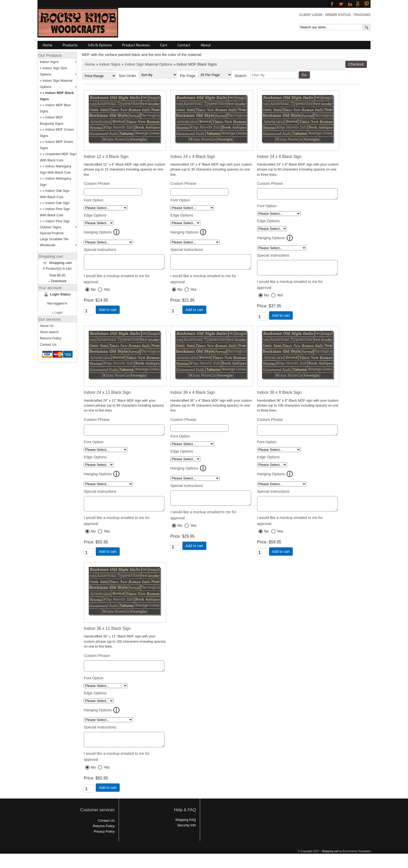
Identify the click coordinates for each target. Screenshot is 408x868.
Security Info (187, 837)
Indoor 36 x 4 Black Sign (193, 396)
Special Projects (52, 233)
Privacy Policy (104, 843)
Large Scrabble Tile (54, 239)
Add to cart (108, 312)
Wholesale (48, 245)
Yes (107, 292)
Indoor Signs (110, 64)
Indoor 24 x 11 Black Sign (107, 396)
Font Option (94, 200)
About (206, 45)
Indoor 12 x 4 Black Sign (106, 157)
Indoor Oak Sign (57, 203)
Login (59, 312)
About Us (47, 326)
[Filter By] (274, 75)
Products (70, 45)
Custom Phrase (97, 183)
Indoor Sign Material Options (148, 64)
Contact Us (48, 344)
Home (47, 45)
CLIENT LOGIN (311, 15)
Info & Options (100, 45)
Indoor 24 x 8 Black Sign (279, 157)
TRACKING (362, 15)
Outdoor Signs (50, 227)
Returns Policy (51, 338)
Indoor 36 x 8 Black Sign (279, 396)
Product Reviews (136, 45)
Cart (164, 45)
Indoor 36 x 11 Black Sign (107, 636)
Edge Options (95, 215)
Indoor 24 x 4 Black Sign (193, 157)
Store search (49, 332)
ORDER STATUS (338, 15)
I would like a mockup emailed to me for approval (117, 281)
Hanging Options (98, 232)
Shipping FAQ (186, 831)
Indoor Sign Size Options (53, 71)
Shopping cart (60, 263)
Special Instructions (100, 250)
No (93, 292)
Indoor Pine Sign (58, 221)
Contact (184, 45)
